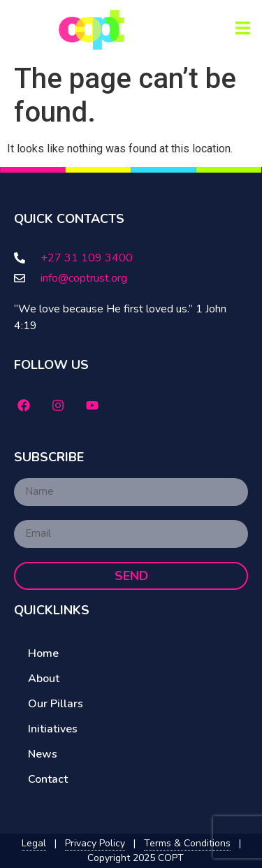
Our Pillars (56, 704)
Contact (48, 779)
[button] (243, 28)
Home (43, 653)
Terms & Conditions (187, 843)
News (43, 754)
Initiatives (53, 729)
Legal (34, 843)
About (44, 679)
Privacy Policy (95, 843)
